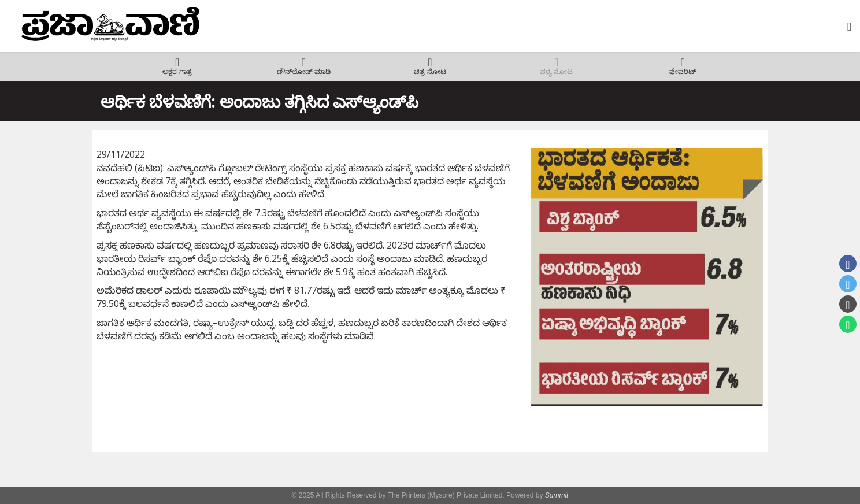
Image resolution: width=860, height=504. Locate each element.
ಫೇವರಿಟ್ (683, 72)
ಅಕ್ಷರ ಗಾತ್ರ (177, 72)
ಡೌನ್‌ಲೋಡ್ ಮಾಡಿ (304, 72)
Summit (557, 495)
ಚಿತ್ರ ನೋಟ (430, 72)
